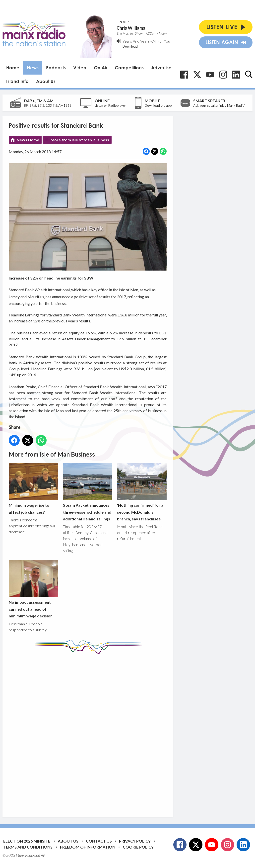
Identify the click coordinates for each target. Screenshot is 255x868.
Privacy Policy (135, 841)
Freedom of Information (88, 847)
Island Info (17, 81)
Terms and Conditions (28, 847)
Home (13, 68)
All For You (161, 41)
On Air (101, 68)
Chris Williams (131, 28)
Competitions (129, 68)
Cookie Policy (138, 847)
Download (130, 46)
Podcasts (56, 68)
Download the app (158, 105)
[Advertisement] (102, 732)
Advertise (161, 68)
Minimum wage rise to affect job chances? (33, 489)
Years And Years (136, 41)
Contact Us (99, 841)
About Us (46, 81)
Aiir (43, 855)
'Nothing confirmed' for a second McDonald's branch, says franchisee (142, 492)
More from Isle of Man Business (80, 140)
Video (80, 68)
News (33, 68)
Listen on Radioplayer (110, 105)
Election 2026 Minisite (27, 841)
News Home (28, 140)
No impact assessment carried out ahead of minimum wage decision (33, 589)
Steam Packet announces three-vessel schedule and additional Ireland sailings (88, 492)
